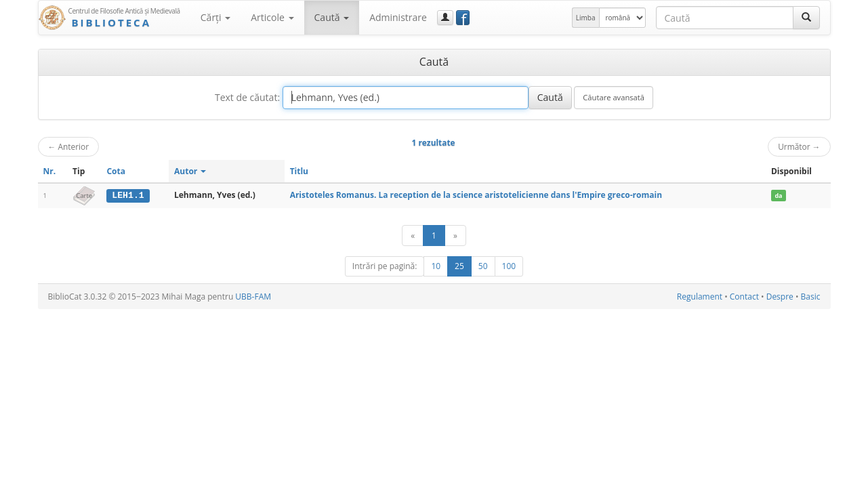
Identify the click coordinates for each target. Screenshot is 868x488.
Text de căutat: (247, 97)
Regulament (700, 297)
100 (509, 266)
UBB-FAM (253, 297)
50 (483, 266)
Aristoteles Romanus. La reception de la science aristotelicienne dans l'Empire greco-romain (476, 195)
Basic (811, 297)
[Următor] (455, 236)
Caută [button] (332, 17)
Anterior (69, 146)
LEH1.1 (128, 195)
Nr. (50, 171)
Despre (780, 297)
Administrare (398, 17)
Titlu (299, 171)
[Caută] (806, 18)
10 (436, 266)
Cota (116, 171)
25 (459, 266)
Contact (744, 297)
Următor (799, 146)
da (778, 196)
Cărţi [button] (215, 17)
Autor (190, 171)
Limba (586, 18)
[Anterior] (413, 236)
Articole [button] (272, 17)
